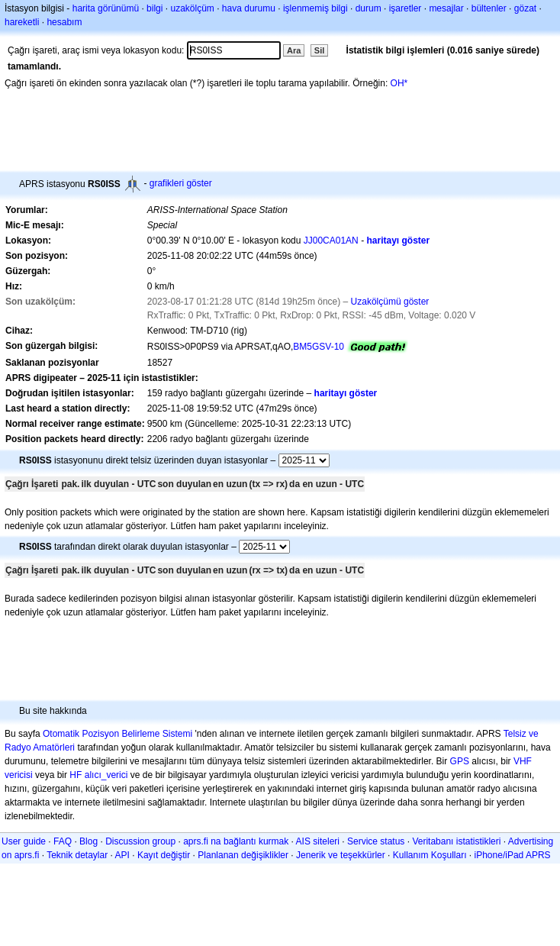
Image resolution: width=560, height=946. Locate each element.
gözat (525, 8)
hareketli (22, 22)
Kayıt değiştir (164, 855)
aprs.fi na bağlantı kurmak (236, 841)
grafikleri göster (181, 183)
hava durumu (249, 8)
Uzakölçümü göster (390, 302)
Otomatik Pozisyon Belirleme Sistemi (117, 734)
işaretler (406, 8)
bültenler (489, 8)
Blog (89, 841)
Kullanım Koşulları (430, 855)
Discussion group (140, 841)
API (122, 855)
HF (76, 775)
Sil (319, 50)
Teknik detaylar (77, 855)
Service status (376, 841)
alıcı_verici (106, 775)
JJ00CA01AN (331, 241)
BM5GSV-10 (319, 347)
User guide (24, 841)
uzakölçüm (192, 8)
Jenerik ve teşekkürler (341, 855)
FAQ (63, 841)
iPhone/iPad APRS (513, 855)
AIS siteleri (318, 841)
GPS (460, 761)
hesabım (64, 22)
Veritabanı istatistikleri (456, 841)
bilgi (154, 8)
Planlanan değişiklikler (243, 855)
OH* (399, 83)
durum (369, 8)
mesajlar (446, 8)
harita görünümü (106, 8)
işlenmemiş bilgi (315, 8)
